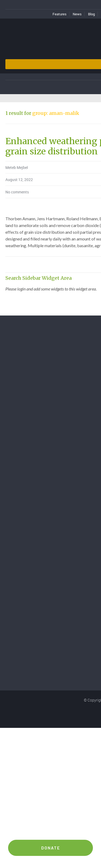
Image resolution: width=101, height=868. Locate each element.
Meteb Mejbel (17, 167)
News (77, 14)
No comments (17, 192)
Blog (91, 14)
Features (60, 14)
